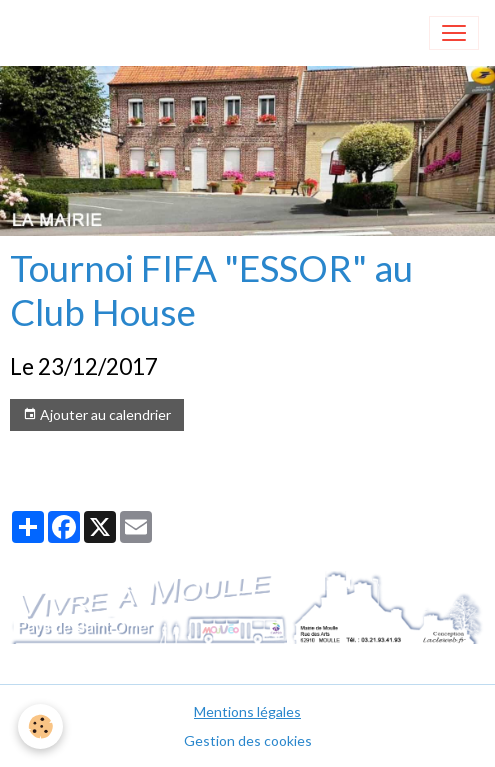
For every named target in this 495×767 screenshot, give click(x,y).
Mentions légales (247, 711)
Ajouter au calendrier (97, 415)
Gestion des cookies (248, 740)
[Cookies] (40, 726)
